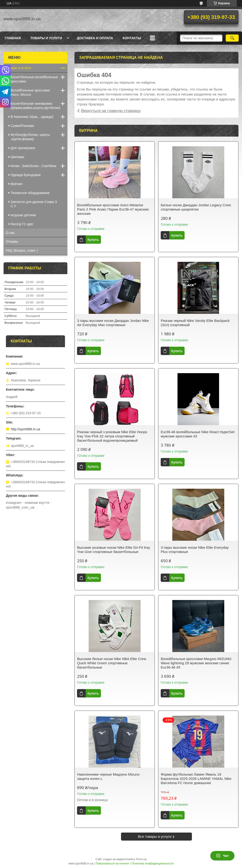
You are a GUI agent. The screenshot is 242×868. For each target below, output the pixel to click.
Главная (13, 38)
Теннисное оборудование (30, 193)
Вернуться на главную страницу (111, 111)
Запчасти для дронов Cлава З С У (34, 204)
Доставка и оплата (95, 38)
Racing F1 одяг (22, 224)
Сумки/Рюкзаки (22, 126)
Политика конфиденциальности (153, 864)
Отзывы (12, 242)
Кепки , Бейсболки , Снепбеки (33, 166)
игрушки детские (23, 215)
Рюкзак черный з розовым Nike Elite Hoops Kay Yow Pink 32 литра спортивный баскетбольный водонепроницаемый (112, 436)
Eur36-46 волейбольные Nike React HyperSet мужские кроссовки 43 (198, 434)
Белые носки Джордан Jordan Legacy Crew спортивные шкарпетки (196, 207)
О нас (10, 233)
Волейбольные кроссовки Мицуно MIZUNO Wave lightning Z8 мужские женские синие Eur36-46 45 (196, 663)
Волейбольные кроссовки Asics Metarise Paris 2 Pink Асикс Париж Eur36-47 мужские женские (113, 209)
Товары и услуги (46, 38)
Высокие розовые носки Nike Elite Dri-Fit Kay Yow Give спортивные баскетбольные (114, 550)
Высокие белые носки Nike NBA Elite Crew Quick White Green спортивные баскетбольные (112, 663)
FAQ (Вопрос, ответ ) (22, 250)
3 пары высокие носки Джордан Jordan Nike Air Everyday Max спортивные (113, 323)
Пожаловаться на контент (112, 864)
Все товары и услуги (155, 836)
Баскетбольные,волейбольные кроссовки (34, 79)
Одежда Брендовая (26, 175)
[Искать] (232, 38)
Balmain (17, 184)
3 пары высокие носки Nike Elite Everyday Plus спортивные (195, 550)
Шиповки (17, 157)
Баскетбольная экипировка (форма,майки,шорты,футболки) (35, 106)
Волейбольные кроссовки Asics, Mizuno (30, 92)
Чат (222, 856)
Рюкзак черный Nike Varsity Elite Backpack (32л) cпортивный (195, 323)
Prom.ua (141, 859)
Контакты (132, 38)
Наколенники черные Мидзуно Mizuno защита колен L (108, 776)
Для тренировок (23, 148)
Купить (93, 240)
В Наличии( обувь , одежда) (32, 117)
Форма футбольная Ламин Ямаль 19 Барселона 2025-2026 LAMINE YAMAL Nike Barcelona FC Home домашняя (196, 779)
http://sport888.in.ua (26, 429)
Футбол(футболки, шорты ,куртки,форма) (30, 137)
